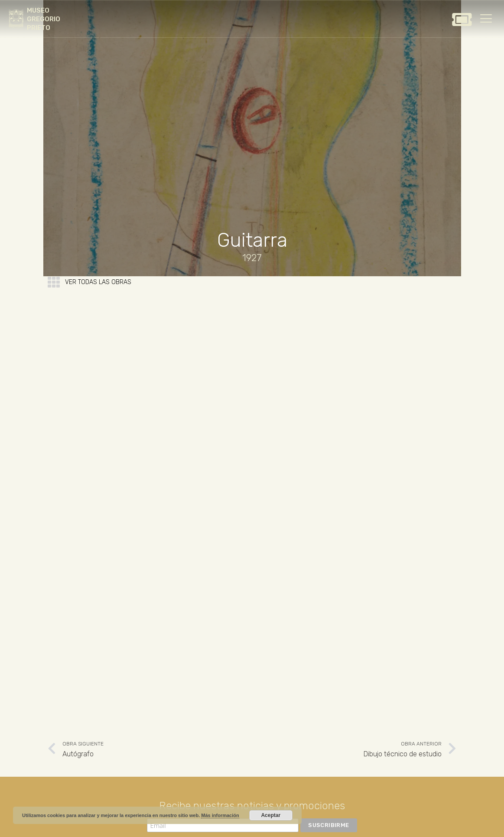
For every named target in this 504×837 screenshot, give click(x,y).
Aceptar (271, 815)
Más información (220, 815)
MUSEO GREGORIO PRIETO (44, 19)
